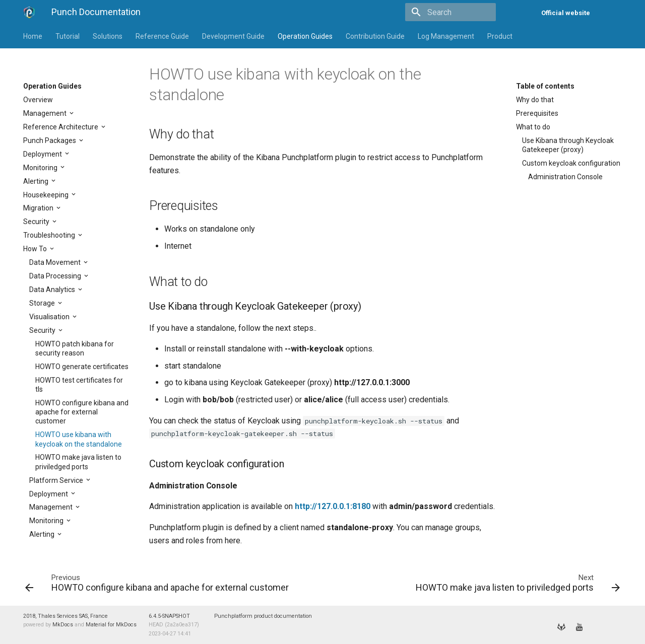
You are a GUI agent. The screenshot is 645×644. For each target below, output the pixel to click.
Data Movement (56, 262)
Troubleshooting (50, 235)
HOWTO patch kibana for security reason (75, 348)
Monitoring (41, 168)
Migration (39, 208)
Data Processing (56, 276)
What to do (533, 127)
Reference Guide (162, 36)
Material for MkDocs (111, 625)
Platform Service (57, 480)
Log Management (446, 36)
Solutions (108, 36)
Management (46, 113)
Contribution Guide (375, 36)
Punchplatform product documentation (263, 616)
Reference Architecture (61, 127)
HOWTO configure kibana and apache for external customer (82, 412)
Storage (43, 303)
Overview (38, 100)
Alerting (37, 181)
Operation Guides (305, 36)
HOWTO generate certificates (82, 367)
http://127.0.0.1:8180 (333, 506)
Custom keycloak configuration (571, 163)
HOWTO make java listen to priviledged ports (78, 462)
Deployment (43, 154)
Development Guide (233, 36)
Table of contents (545, 86)
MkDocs (63, 625)
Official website (566, 13)
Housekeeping (47, 195)
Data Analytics (53, 290)
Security (37, 222)
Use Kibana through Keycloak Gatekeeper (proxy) (568, 145)
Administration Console (565, 177)
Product (500, 36)
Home (33, 36)
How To (36, 249)
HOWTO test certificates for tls (79, 385)
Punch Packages (50, 140)
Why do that (535, 100)
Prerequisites (537, 113)
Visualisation (50, 317)
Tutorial (68, 36)
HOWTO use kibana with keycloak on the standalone (79, 439)
